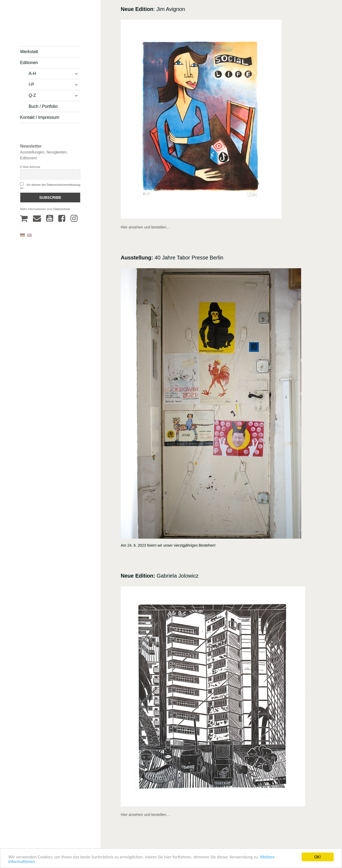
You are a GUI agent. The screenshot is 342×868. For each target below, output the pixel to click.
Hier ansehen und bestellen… (145, 227)
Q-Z (32, 95)
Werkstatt (29, 52)
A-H (32, 74)
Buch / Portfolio (43, 106)
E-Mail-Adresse (30, 167)
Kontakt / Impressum (40, 117)
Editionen (29, 63)
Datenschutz (62, 209)
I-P (31, 84)
